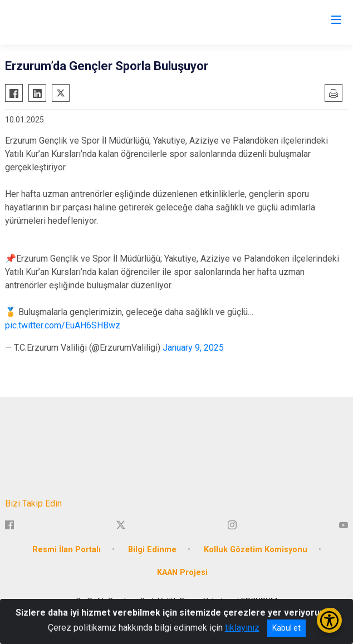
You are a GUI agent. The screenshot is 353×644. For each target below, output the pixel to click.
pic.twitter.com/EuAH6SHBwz (63, 325)
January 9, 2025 (193, 348)
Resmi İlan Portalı (67, 550)
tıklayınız (242, 628)
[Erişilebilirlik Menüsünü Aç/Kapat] (329, 620)
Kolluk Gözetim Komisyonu (256, 550)
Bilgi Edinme (152, 550)
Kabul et (286, 628)
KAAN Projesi (182, 572)
